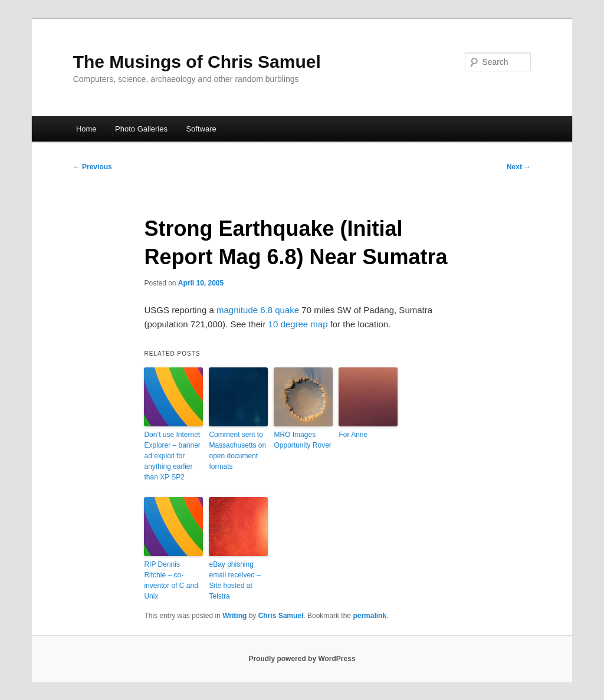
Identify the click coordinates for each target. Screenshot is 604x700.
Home (86, 129)
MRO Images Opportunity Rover (302, 440)
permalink (370, 616)
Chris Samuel (281, 616)
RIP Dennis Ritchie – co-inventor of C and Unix (171, 580)
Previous (93, 167)
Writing (234, 616)
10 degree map (298, 324)
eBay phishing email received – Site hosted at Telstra (234, 580)
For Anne (353, 435)
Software (201, 129)
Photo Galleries (141, 129)
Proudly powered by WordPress (302, 659)
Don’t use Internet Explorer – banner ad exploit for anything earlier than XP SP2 (172, 456)
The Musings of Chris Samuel (197, 62)
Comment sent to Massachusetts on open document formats (237, 451)
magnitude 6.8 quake (258, 310)
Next (519, 167)
